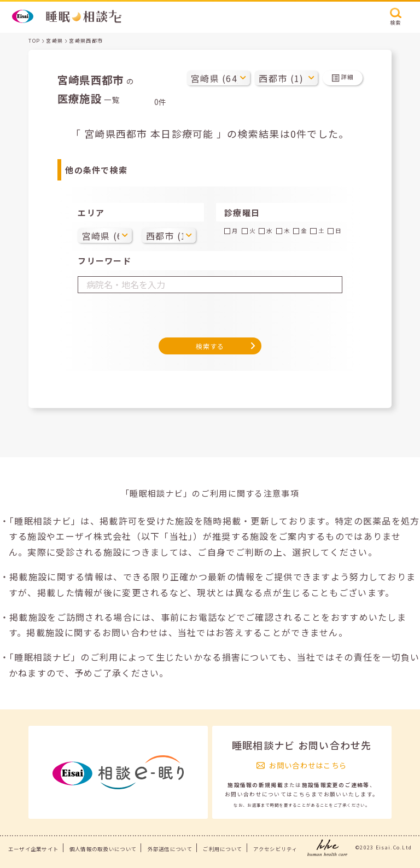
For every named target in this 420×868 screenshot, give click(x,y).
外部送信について (170, 849)
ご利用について (223, 849)
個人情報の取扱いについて (103, 849)
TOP (34, 41)
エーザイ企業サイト (34, 849)
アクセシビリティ (275, 849)
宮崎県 (54, 41)
